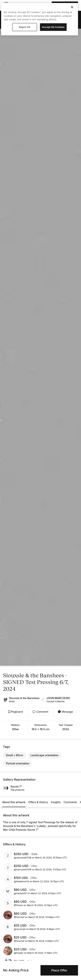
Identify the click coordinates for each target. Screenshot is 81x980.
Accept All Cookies (53, 27)
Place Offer (59, 970)
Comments (70, 802)
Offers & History (38, 802)
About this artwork (14, 802)
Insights (56, 802)
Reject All (25, 27)
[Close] (72, 7)
